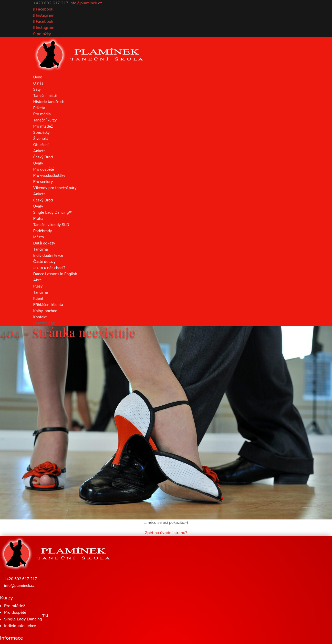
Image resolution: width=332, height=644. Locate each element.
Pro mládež (43, 126)
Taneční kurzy (45, 120)
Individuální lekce (48, 255)
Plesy (38, 286)
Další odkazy (44, 243)
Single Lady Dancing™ (53, 212)
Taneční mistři (45, 96)
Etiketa (39, 108)
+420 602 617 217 (21, 579)
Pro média (42, 114)
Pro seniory (43, 182)
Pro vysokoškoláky (49, 176)
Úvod (38, 77)
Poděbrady (43, 231)
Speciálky (42, 132)
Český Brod (43, 157)
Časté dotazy (44, 262)
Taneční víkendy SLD (51, 225)
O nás (38, 83)
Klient (38, 299)
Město (39, 237)
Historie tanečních (49, 102)
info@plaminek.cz (19, 586)
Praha (38, 219)
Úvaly (38, 163)
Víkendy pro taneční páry (55, 188)
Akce (38, 280)
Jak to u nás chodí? (49, 268)
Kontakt (40, 317)
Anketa (39, 151)
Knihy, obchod (45, 311)
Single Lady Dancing (26, 617)
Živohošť (41, 139)
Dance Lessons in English (55, 274)
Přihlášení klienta (48, 305)
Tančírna (41, 249)
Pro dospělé (44, 169)
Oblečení (41, 145)
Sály (37, 89)
